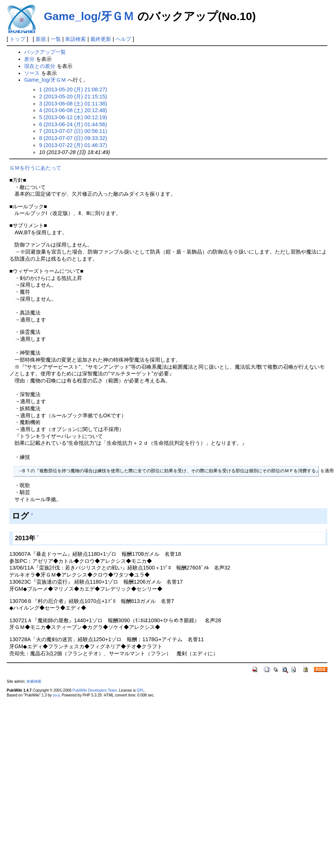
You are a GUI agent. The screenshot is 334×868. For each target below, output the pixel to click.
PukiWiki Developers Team (95, 690)
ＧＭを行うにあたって (35, 168)
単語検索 (75, 39)
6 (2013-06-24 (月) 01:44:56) (73, 124)
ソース (32, 73)
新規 (41, 39)
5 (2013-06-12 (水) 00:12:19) (73, 117)
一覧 (56, 39)
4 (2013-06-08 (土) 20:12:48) (73, 110)
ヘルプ (123, 39)
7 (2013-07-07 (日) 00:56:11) (73, 131)
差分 (29, 59)
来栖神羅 (34, 681)
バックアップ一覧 (45, 52)
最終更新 (101, 39)
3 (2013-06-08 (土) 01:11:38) (73, 104)
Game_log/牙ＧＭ (89, 16)
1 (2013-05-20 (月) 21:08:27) (73, 89)
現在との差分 (40, 66)
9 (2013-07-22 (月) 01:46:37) (73, 145)
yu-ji (56, 695)
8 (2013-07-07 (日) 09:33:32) (73, 138)
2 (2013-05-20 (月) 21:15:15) (73, 97)
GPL (140, 690)
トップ (17, 39)
